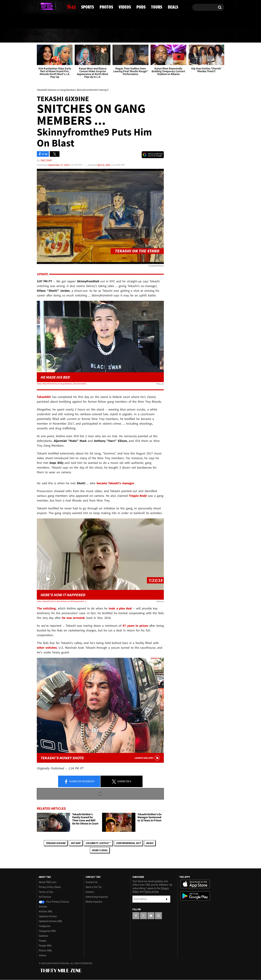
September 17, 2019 (59, 165)
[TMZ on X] (45, 7)
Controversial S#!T (128, 843)
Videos (132, 36)
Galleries (43, 936)
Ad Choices (45, 897)
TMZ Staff (46, 161)
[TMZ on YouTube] (151, 916)
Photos (102, 36)
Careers (90, 892)
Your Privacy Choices (54, 902)
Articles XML (46, 912)
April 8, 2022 (104, 165)
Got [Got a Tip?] (48, 21)
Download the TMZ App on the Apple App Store (195, 884)
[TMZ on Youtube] (51, 6)
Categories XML (47, 931)
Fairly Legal (100, 850)
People (42, 941)
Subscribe (167, 899)
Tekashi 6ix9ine (56, 843)
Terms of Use (46, 892)
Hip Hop (76, 843)
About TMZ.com (48, 882)
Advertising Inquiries (97, 897)
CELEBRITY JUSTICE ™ (98, 843)
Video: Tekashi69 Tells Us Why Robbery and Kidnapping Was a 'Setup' (62, 601)
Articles (43, 907)
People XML (45, 946)
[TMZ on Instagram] (58, 6)
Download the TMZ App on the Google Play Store (195, 896)
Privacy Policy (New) (50, 887)
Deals (209, 36)
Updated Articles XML (51, 921)
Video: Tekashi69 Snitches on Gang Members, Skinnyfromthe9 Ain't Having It (62, 384)
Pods (158, 36)
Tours (183, 36)
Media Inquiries (94, 902)
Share (79, 782)
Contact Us (92, 882)
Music (150, 843)
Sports (73, 36)
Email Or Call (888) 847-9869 (77, 22)
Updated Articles (48, 917)
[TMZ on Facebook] (40, 7)
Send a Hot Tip (94, 887)
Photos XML (45, 951)
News (46, 36)
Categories (45, 926)
